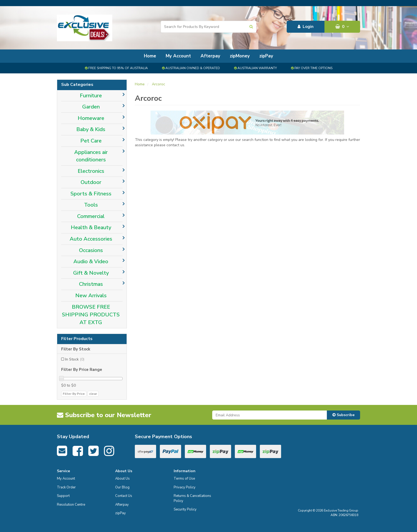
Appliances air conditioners (91, 156)
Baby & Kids (91, 129)
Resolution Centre (71, 505)
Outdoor (91, 182)
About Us (122, 479)
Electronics (91, 171)
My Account (178, 56)
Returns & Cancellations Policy (192, 498)
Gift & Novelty (91, 273)
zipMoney (240, 56)
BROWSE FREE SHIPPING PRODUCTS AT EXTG (91, 315)
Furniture (91, 96)
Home (150, 56)
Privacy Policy (185, 487)
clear (93, 394)
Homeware (91, 118)
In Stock (75, 359)
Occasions (91, 250)
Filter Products (77, 339)
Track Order (66, 487)
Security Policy (185, 509)
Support (63, 496)
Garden (91, 107)
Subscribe (343, 415)
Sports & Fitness (91, 194)
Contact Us (124, 496)
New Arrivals (91, 296)
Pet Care (91, 141)
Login (306, 27)
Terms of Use (184, 479)
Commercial (91, 216)
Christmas (91, 284)
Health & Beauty (91, 227)
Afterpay (210, 56)
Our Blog (122, 487)
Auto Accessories (91, 239)
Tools (91, 205)
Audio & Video (91, 261)
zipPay (266, 56)
